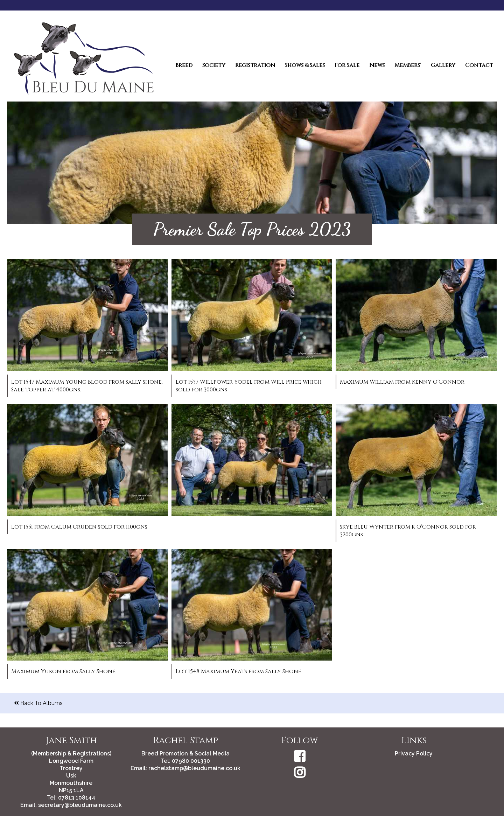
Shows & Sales (305, 65)
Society (214, 65)
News (377, 65)
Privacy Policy (414, 754)
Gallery (443, 65)
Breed (184, 65)
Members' (408, 65)
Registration (255, 65)
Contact (479, 65)
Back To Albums (38, 703)
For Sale (347, 65)
